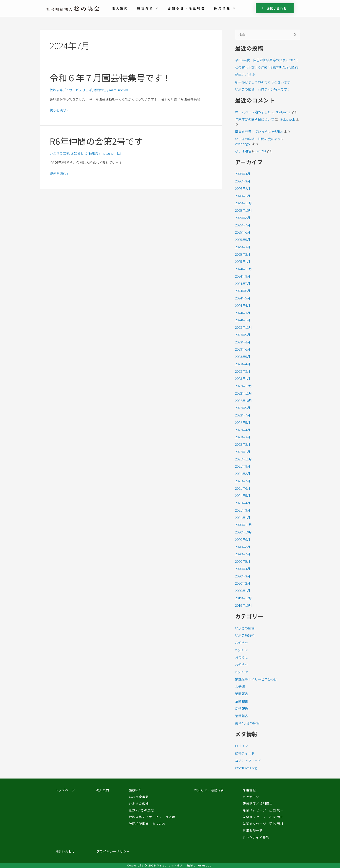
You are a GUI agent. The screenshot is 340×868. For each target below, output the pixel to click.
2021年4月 (243, 503)
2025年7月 (243, 225)
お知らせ (77, 153)
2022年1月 (243, 452)
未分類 (240, 687)
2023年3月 (243, 371)
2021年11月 (244, 459)
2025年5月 (243, 240)
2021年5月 (243, 495)
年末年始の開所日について (255, 119)
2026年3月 (243, 181)
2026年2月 (243, 188)
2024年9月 (243, 276)
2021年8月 (243, 474)
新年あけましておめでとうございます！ (264, 82)
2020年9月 (243, 539)
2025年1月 (243, 261)
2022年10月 (244, 401)
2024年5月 (243, 298)
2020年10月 (244, 532)
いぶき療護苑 (245, 635)
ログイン (242, 746)
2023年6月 (243, 349)
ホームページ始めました (253, 112)
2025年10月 (244, 210)
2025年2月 (243, 254)
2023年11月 (244, 327)
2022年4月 (243, 430)
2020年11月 (244, 525)
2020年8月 (243, 547)
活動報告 (100, 90)
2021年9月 (243, 466)
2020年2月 (243, 583)
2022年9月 (243, 408)
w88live (278, 131)
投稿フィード (245, 753)
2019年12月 (244, 598)
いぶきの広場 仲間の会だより (258, 139)
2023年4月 (243, 364)
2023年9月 (243, 335)
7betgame (283, 112)
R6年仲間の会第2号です (96, 141)
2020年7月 (243, 554)
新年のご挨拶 (245, 75)
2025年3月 (243, 247)
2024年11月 (244, 269)
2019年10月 (244, 605)
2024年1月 (243, 320)
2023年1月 (243, 378)
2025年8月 (243, 218)
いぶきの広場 (59, 153)
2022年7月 (243, 415)
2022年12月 (244, 386)
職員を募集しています (251, 131)
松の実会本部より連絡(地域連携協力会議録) (267, 67)
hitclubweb (287, 119)
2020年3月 (243, 576)
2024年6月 (243, 291)
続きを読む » (59, 110)
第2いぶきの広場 (247, 723)
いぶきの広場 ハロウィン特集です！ (263, 89)
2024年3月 (243, 313)
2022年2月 (243, 444)
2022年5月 (243, 422)
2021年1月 (243, 518)
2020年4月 (243, 569)
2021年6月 (243, 488)
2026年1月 (243, 196)
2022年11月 (244, 393)
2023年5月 (243, 357)
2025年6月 (243, 232)
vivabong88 (243, 144)
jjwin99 (261, 151)
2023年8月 (243, 342)
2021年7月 (243, 481)
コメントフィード (248, 760)
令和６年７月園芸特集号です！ (110, 78)
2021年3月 (243, 510)
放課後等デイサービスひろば (71, 90)
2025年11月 (244, 203)
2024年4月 (243, 305)
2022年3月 (243, 437)
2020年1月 (243, 591)
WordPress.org (246, 768)
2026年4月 (243, 174)
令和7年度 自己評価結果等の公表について (267, 60)
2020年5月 (243, 561)
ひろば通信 (243, 151)
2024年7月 (243, 284)
